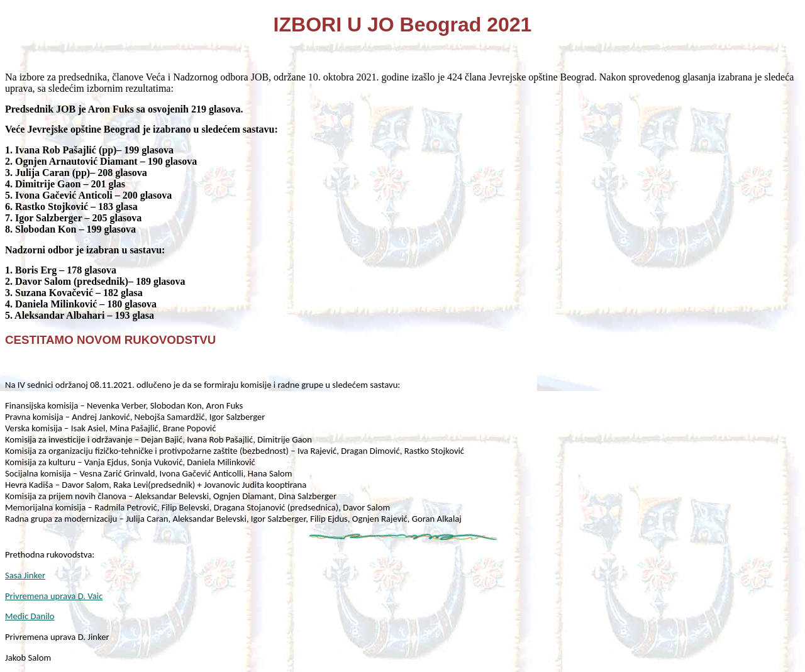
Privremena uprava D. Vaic (54, 596)
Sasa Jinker (25, 575)
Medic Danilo (30, 616)
